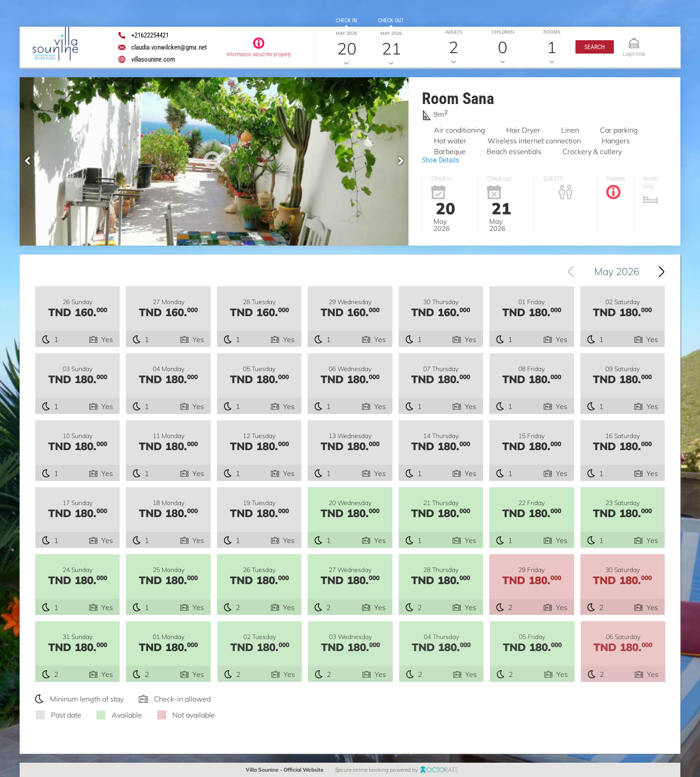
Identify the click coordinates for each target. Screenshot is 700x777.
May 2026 (617, 272)
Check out (391, 21)
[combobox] (613, 272)
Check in (346, 21)
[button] (595, 47)
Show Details (440, 160)
